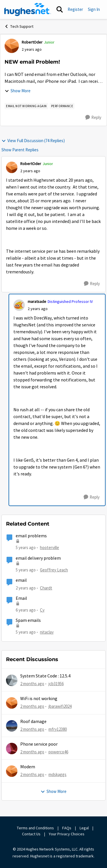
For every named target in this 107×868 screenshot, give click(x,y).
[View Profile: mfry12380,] (12, 726)
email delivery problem (38, 558)
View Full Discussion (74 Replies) (33, 141)
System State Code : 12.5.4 (45, 676)
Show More (18, 91)
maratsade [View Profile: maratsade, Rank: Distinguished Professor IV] (37, 301)
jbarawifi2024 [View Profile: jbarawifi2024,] (60, 706)
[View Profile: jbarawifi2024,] (12, 703)
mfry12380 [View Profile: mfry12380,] (58, 729)
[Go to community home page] (28, 9)
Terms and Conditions (35, 828)
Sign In (94, 9)
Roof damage (33, 722)
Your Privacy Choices (67, 834)
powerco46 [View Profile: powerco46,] (58, 752)
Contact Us (31, 834)
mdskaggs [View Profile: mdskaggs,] (57, 774)
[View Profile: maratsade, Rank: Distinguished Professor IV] (19, 305)
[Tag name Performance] (62, 106)
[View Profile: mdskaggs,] (12, 771)
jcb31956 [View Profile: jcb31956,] (56, 684)
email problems (31, 536)
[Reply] (93, 117)
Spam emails (28, 620)
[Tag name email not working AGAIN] (26, 106)
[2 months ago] (32, 684)
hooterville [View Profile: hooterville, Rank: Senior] (50, 547)
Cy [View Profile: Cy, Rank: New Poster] (42, 610)
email (21, 580)
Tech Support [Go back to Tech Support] (19, 26)
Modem (28, 767)
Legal (84, 828)
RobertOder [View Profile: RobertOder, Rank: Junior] (32, 42)
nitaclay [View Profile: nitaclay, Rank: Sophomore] (47, 632)
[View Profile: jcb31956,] (12, 680)
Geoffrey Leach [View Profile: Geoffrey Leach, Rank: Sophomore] (54, 570)
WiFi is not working (39, 699)
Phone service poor (39, 744)
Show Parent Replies (20, 150)
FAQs (67, 828)
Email (21, 598)
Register (75, 9)
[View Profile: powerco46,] (12, 749)
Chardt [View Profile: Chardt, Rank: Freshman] (46, 588)
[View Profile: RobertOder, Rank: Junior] (12, 46)
